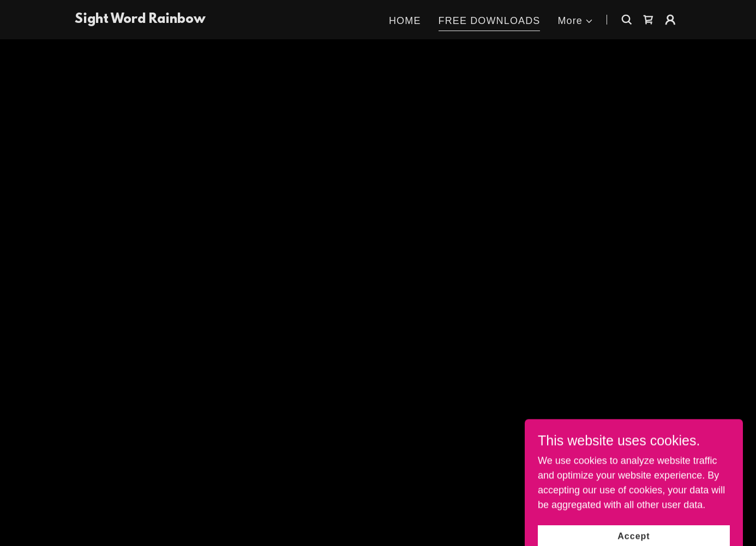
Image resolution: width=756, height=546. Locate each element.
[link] (140, 20)
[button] (575, 21)
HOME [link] (405, 21)
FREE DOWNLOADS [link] (490, 21)
